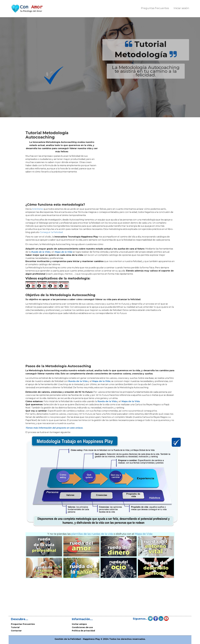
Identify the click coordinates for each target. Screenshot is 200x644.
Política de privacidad (83, 631)
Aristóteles (58, 226)
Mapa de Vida (129, 514)
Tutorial (15, 627)
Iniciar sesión (181, 8)
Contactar (16, 631)
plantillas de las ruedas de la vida (95, 514)
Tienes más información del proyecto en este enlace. (69, 443)
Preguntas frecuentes (155, 8)
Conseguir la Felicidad (67, 242)
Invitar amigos (79, 624)
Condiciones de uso (82, 627)
